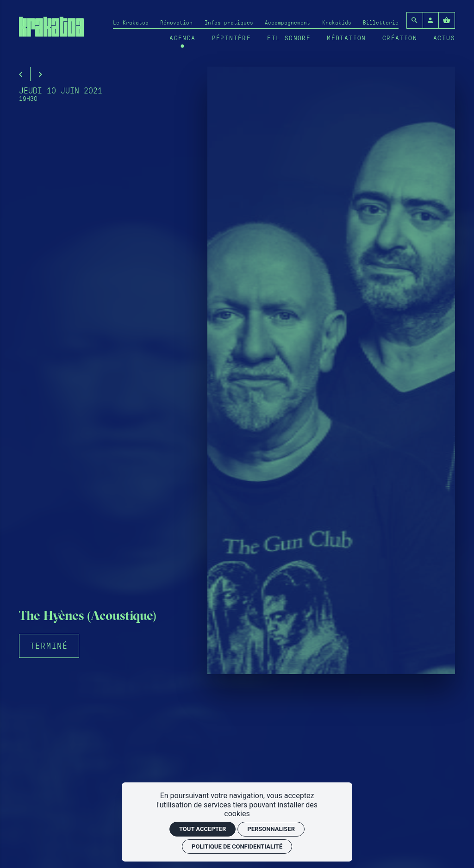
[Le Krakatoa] (131, 22)
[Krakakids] (337, 22)
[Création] (400, 38)
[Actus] (444, 38)
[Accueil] (51, 31)
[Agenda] (182, 38)
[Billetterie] (381, 22)
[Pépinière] (232, 38)
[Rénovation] (176, 22)
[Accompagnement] (287, 22)
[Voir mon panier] (447, 20)
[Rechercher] (415, 20)
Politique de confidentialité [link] (237, 846)
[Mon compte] (431, 20)
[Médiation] (346, 38)
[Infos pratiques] (229, 22)
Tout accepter (203, 829)
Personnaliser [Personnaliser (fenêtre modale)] (271, 829)
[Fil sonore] (289, 38)
